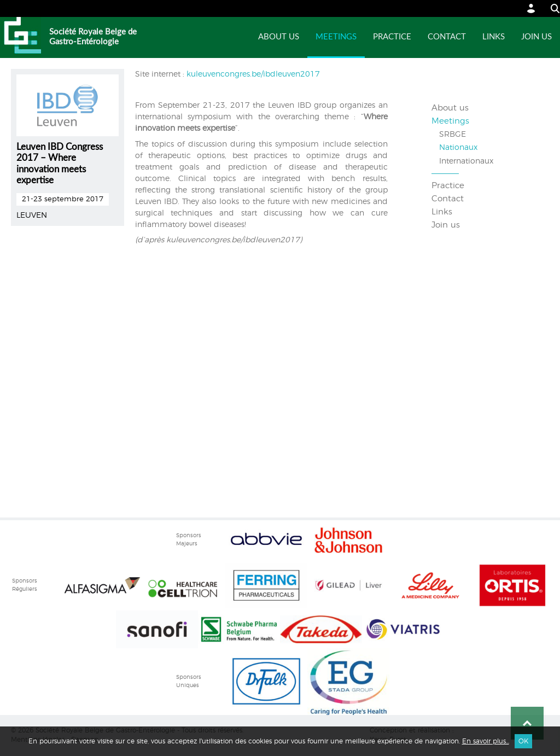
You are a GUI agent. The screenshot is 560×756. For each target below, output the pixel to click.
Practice (392, 37)
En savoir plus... (486, 741)
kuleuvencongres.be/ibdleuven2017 (252, 74)
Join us (536, 37)
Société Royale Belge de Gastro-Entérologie (93, 37)
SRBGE (453, 135)
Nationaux (458, 148)
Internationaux (466, 161)
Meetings (336, 37)
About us (279, 37)
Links (494, 37)
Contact (447, 37)
